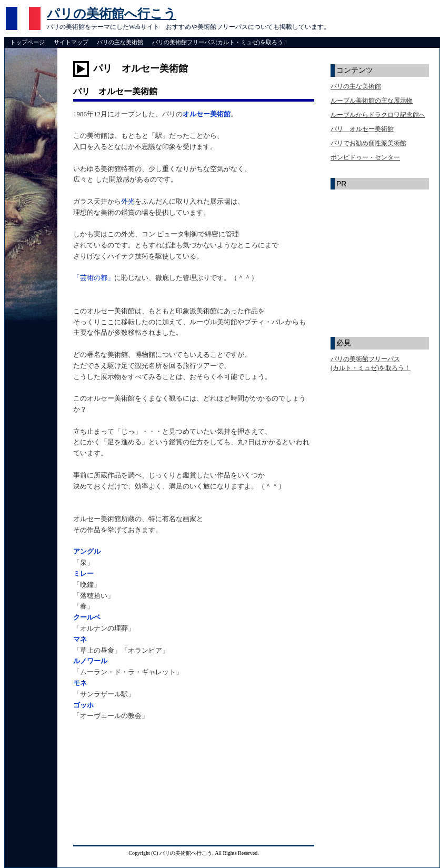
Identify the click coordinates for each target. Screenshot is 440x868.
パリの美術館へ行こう (112, 14)
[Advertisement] (135, 785)
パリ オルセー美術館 (362, 129)
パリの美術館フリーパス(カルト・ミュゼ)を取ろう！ (221, 42)
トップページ (27, 42)
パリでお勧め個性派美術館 (368, 143)
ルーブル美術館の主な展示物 (372, 101)
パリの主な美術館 (120, 42)
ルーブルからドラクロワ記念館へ (378, 115)
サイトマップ (71, 42)
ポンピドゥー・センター (365, 157)
